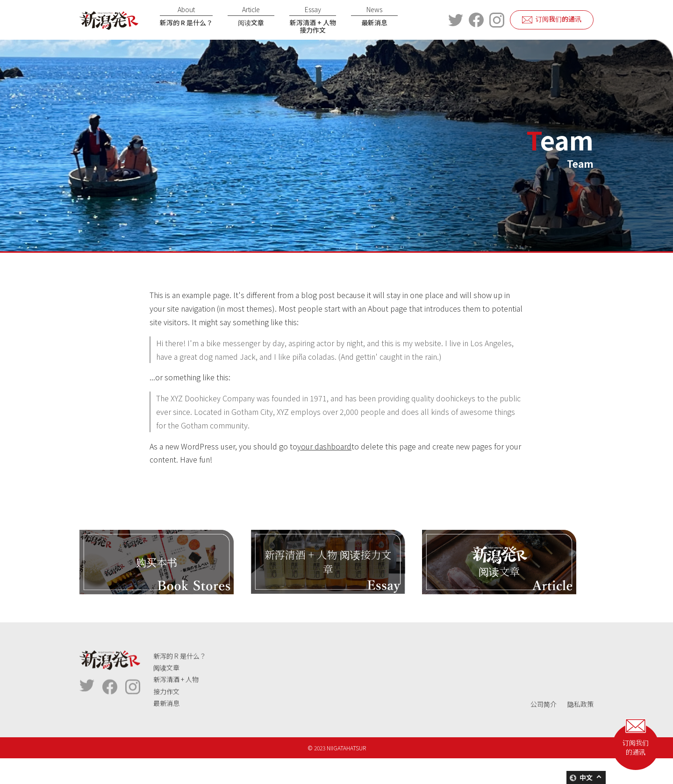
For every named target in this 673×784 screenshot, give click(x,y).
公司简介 (544, 734)
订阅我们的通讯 (558, 19)
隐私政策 (580, 734)
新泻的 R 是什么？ (186, 16)
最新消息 (374, 16)
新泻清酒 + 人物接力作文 (313, 20)
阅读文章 (251, 16)
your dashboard (324, 446)
